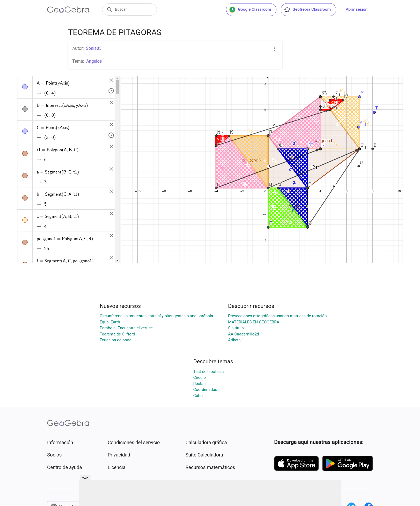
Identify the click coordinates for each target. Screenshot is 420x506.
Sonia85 (94, 48)
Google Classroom (250, 10)
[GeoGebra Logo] (68, 10)
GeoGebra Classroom (307, 10)
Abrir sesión (357, 9)
